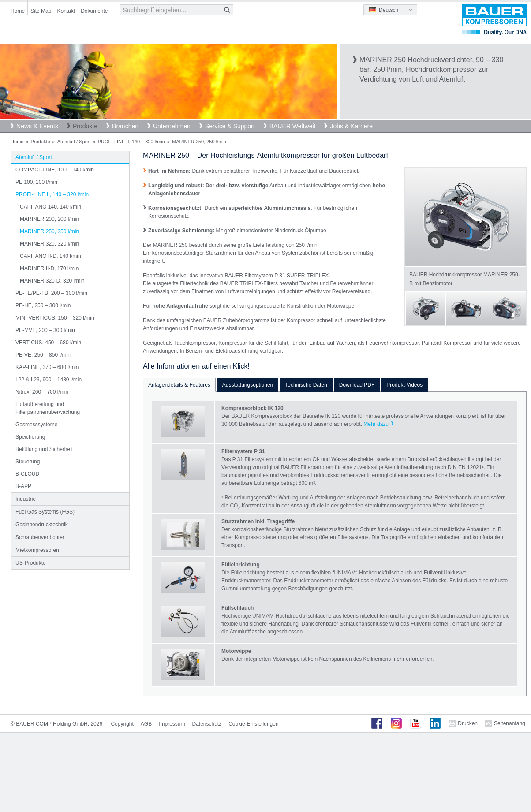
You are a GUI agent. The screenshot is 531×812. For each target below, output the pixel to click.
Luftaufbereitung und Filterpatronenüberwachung (48, 408)
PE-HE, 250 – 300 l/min (43, 305)
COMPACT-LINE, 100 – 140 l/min (55, 170)
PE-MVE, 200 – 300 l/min (45, 330)
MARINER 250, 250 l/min (49, 231)
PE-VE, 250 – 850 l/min (43, 355)
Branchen (125, 126)
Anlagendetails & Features (179, 385)
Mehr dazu (376, 424)
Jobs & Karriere (351, 126)
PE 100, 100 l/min (36, 182)
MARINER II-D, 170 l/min (49, 268)
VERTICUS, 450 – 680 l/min (48, 343)
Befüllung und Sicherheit (44, 449)
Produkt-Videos (404, 385)
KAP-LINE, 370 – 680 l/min (47, 367)
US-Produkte (31, 563)
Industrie (26, 499)
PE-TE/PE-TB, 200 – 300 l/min (51, 293)
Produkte (85, 126)
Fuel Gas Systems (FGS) (45, 512)
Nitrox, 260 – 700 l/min (42, 392)
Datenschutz (207, 724)
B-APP (23, 486)
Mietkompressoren (37, 550)
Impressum (172, 724)
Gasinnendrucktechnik (42, 525)
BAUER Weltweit (293, 126)
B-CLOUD (27, 474)
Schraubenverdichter (40, 537)
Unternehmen (172, 126)
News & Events (37, 126)
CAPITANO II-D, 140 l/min (50, 256)
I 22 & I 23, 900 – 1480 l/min (49, 380)
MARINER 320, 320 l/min (49, 244)
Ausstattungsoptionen (248, 385)
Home (18, 11)
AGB (146, 724)
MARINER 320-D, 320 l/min (52, 281)
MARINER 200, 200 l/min (49, 219)
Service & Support (230, 126)
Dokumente (94, 11)
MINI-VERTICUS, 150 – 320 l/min (55, 318)
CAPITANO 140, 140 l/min (50, 207)
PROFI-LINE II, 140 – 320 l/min (131, 142)
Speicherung (30, 437)
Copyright (122, 724)
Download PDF (357, 385)
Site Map (41, 11)
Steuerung (28, 462)
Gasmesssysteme (36, 425)
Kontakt (66, 11)
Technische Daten (306, 385)
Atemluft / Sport (74, 142)
